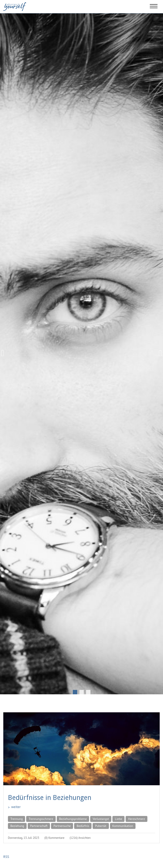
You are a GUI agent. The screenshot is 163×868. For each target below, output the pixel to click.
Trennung (16, 819)
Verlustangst (101, 819)
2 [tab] (82, 692)
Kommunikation (123, 826)
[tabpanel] (81, 353)
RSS (6, 857)
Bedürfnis (83, 826)
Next (159, 353)
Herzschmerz (136, 819)
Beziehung (17, 826)
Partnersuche (62, 826)
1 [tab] (75, 692)
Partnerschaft (39, 826)
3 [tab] (88, 692)
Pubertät (101, 826)
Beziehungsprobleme (73, 819)
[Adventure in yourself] (15, 6)
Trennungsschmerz (41, 819)
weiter (16, 807)
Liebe (118, 819)
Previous (4, 353)
